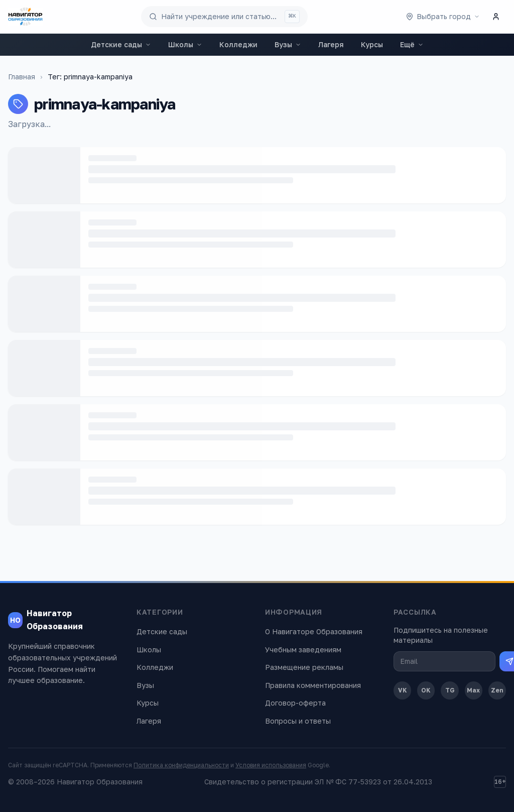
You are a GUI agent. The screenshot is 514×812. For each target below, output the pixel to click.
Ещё (412, 44)
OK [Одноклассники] (426, 690)
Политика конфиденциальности (181, 765)
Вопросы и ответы (298, 721)
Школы (185, 44)
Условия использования (271, 765)
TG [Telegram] (450, 690)
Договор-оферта (295, 703)
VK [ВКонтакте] (403, 690)
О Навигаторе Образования (314, 631)
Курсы (372, 44)
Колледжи (238, 44)
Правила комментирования (313, 685)
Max (473, 690)
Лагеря (331, 44)
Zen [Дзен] (497, 690)
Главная (22, 77)
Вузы (288, 44)
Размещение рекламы (304, 667)
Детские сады (121, 44)
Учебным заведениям (303, 650)
